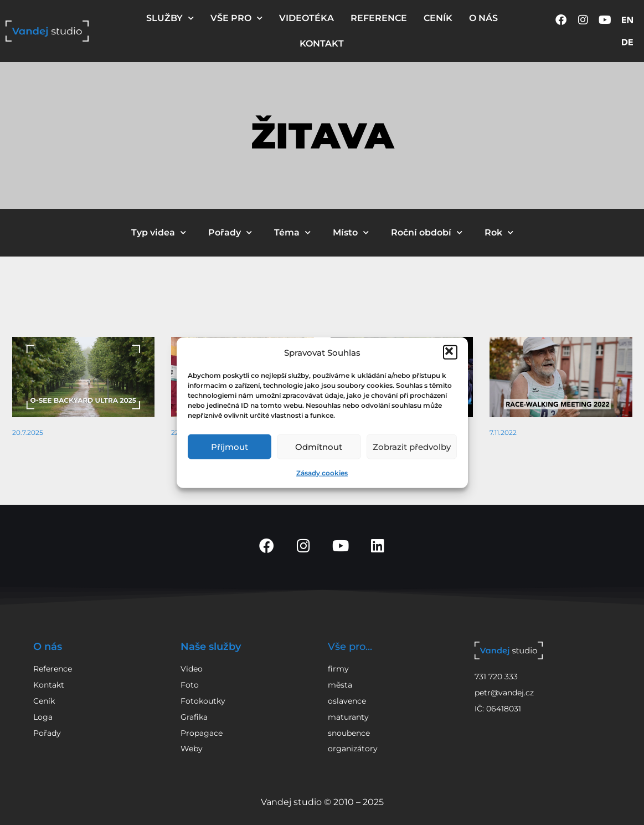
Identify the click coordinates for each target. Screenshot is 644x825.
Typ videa (159, 232)
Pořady (230, 232)
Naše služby (211, 647)
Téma (292, 232)
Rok (499, 232)
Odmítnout (319, 446)
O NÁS (483, 18)
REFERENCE (379, 18)
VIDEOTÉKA (306, 18)
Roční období (427, 232)
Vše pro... (350, 647)
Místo (351, 232)
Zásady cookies (322, 473)
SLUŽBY (170, 18)
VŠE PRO (236, 18)
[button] (450, 352)
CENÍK (438, 18)
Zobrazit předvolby (412, 446)
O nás (48, 647)
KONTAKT (322, 43)
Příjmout (230, 446)
